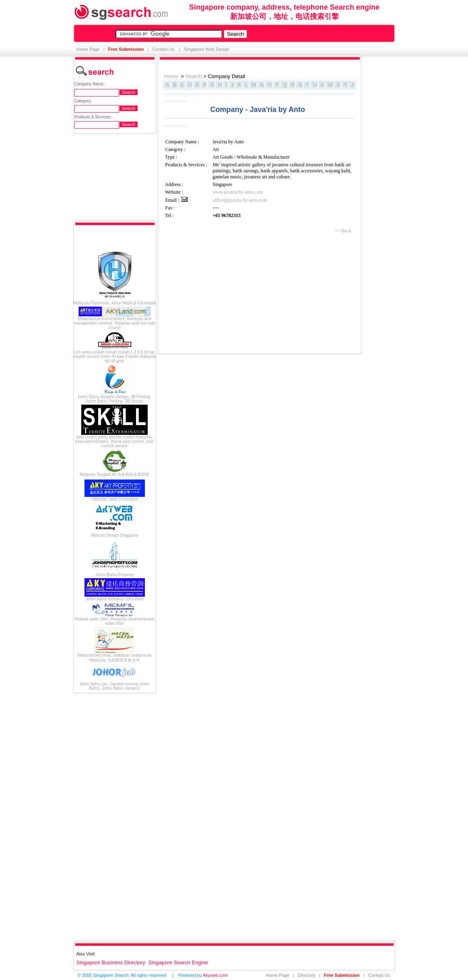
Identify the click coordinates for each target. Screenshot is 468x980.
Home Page (88, 49)
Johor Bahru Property (114, 575)
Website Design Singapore (114, 535)
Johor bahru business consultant (115, 599)
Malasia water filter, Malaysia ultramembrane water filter (115, 621)
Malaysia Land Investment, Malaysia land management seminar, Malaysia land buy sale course (114, 323)
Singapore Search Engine (178, 962)
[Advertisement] (105, 817)
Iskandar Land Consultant (115, 499)
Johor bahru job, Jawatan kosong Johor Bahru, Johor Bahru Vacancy (114, 686)
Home (171, 76)
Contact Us (164, 49)
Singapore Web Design (207, 49)
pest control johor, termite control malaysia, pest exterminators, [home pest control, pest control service (114, 441)
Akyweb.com (215, 975)
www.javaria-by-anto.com (238, 192)
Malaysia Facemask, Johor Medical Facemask (114, 303)
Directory (307, 975)
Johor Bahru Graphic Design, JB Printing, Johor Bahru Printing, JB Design (114, 399)
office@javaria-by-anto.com (240, 200)
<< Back (343, 231)
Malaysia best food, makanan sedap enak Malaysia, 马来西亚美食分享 (114, 658)
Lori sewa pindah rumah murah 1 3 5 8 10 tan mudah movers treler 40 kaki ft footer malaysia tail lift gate (114, 357)
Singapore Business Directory (111, 962)
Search (194, 76)
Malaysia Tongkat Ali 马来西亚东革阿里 (114, 474)
